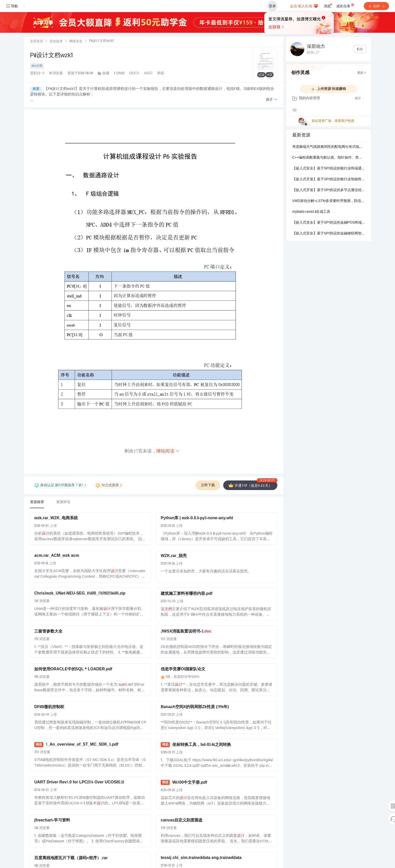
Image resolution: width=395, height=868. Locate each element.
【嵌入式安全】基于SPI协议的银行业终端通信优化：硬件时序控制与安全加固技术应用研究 (328, 169)
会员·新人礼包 (304, 6)
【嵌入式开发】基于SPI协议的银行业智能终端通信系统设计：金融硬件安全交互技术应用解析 (328, 180)
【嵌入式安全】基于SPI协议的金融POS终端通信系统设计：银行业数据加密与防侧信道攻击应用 (328, 223)
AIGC (148, 74)
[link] (37, 42)
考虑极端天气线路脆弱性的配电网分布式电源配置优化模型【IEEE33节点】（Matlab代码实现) (328, 147)
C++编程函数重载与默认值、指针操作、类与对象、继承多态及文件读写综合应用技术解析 (328, 158)
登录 (272, 6)
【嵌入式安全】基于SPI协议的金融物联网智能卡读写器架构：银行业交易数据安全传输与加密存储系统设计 (328, 234)
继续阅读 (168, 451)
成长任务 (345, 5)
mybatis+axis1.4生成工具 (311, 212)
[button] (272, 100)
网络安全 (76, 42)
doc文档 (37, 66)
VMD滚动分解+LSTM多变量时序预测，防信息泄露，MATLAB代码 (328, 201)
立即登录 (235, 48)
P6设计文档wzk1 (52, 56)
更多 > (361, 73)
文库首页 (37, 42)
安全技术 (56, 42)
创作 (376, 6)
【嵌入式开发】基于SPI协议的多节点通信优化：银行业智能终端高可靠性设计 (328, 190)
